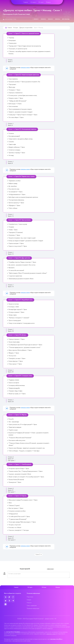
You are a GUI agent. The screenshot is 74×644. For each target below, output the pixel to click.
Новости (29, 603)
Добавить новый (50, 569)
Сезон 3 (50, 19)
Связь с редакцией (32, 606)
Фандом (48, 2)
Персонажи (30, 597)
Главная (26, 2)
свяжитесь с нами (51, 634)
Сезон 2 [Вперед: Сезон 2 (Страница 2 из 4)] (39, 555)
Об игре (41, 2)
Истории (33, 2)
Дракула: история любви (26, 28)
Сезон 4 (58, 19)
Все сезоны (66, 19)
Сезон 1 (36, 19)
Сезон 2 (43, 19)
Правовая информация (33, 609)
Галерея (29, 600)
